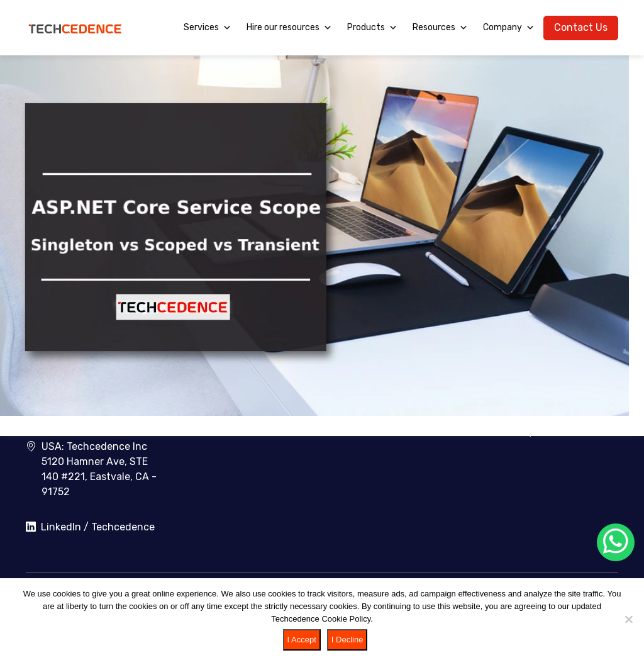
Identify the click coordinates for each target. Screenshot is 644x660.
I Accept (302, 640)
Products (372, 28)
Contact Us (581, 27)
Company (509, 28)
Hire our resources (289, 28)
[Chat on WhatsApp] (616, 542)
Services (208, 28)
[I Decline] (628, 619)
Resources (440, 28)
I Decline (347, 640)
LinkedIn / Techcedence (90, 527)
